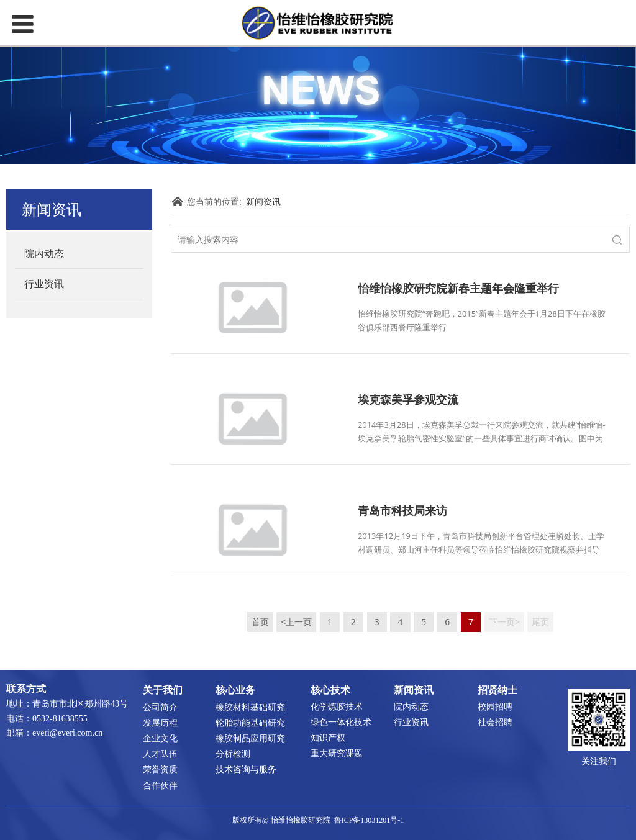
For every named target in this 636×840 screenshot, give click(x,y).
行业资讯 (44, 284)
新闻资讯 (263, 201)
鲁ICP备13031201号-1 (369, 820)
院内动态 (44, 253)
